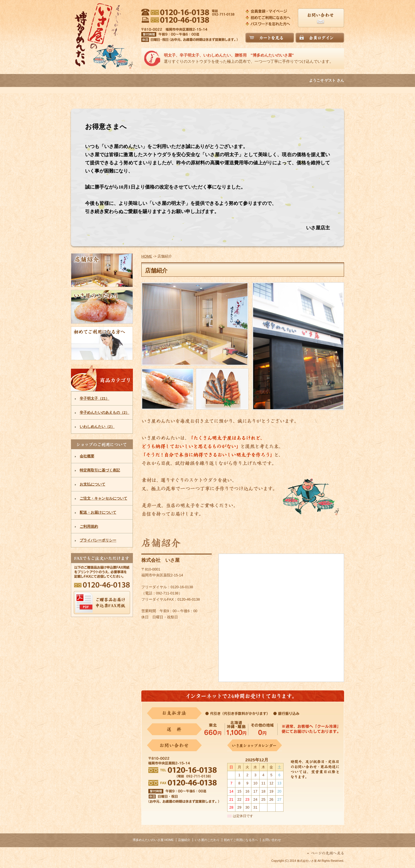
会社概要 (87, 456)
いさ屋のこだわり (207, 840)
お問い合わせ (272, 840)
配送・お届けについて (98, 512)
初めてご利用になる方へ (241, 840)
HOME (147, 256)
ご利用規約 (89, 526)
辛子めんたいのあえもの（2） (104, 412)
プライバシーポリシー (98, 540)
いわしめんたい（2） (97, 427)
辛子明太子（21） (94, 398)
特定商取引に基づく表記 (100, 470)
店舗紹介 (184, 840)
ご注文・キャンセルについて (103, 498)
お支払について (92, 484)
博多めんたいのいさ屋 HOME (153, 840)
